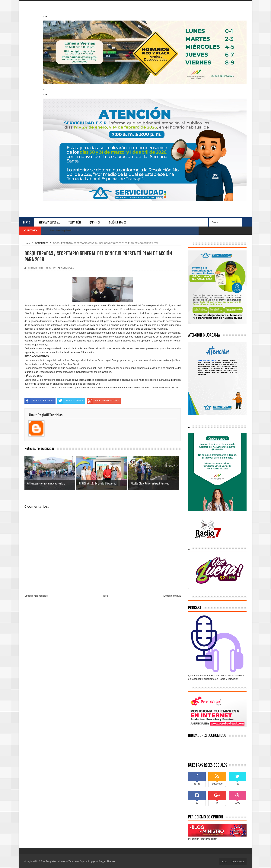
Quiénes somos (118, 222)
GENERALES (67, 268)
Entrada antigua (172, 596)
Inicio (27, 222)
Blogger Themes (107, 861)
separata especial (49, 222)
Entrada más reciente (36, 596)
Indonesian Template (67, 861)
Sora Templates (48, 861)
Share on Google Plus (103, 401)
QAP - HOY (95, 222)
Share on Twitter (70, 401)
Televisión (75, 222)
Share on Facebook (39, 401)
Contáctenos (238, 862)
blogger (92, 861)
